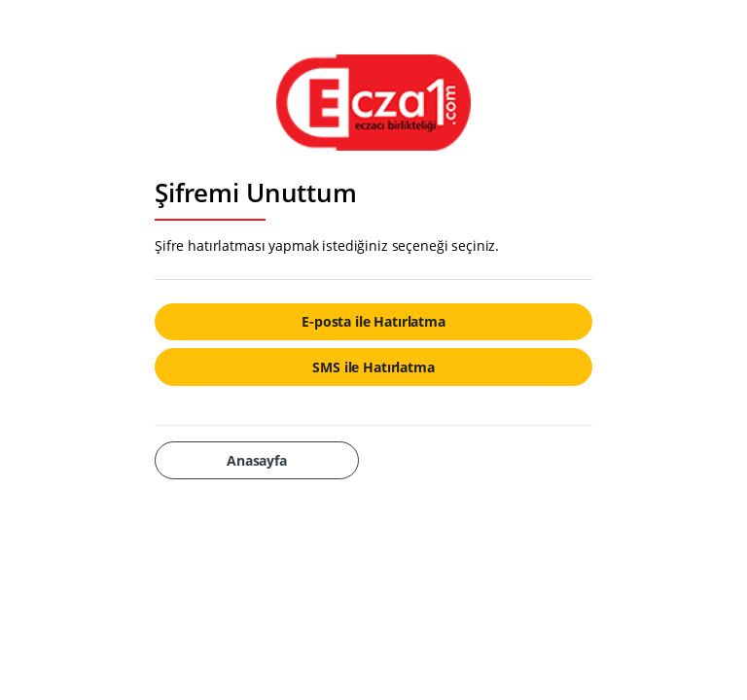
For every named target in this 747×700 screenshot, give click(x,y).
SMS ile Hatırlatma (373, 367)
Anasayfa (257, 460)
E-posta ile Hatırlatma (373, 321)
